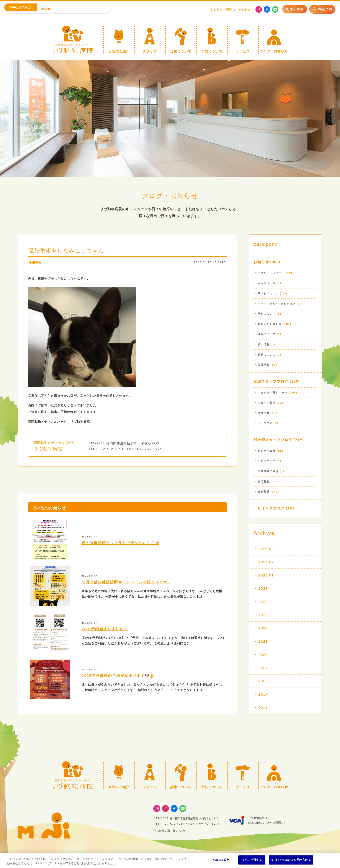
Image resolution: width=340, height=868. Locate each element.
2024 (263, 602)
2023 (263, 615)
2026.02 (266, 562)
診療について (267, 355)
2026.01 (266, 575)
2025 (263, 588)
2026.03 (266, 549)
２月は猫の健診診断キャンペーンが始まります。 (129, 590)
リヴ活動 (264, 413)
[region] (170, 860)
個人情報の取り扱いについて (172, 831)
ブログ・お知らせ (170, 195)
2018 (263, 681)
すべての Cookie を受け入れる (291, 860)
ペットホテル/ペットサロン (277, 304)
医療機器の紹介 (268, 471)
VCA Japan (255, 822)
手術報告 (36, 270)
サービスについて (270, 293)
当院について (267, 334)
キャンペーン (267, 283)
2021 (263, 641)
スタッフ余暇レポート (273, 392)
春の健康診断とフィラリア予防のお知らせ (123, 551)
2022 (263, 628)
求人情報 (264, 344)
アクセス (244, 10)
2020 (263, 654)
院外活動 (264, 365)
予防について (267, 314)
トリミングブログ (269, 508)
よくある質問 (221, 10)
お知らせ (261, 262)
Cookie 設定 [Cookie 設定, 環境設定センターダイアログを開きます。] (221, 860)
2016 (263, 707)
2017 (263, 694)
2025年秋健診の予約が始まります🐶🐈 (120, 683)
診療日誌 (264, 492)
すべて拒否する (252, 860)
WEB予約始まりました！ (106, 637)
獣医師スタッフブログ (273, 440)
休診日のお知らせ (270, 324)
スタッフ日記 (267, 403)
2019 (263, 668)
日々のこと (265, 423)
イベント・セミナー (271, 273)
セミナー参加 (267, 451)
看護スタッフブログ (271, 381)
